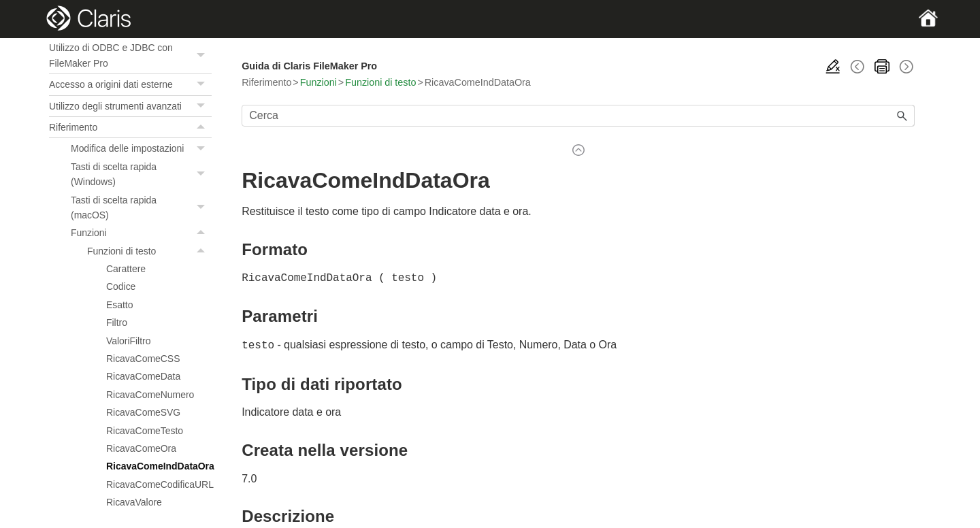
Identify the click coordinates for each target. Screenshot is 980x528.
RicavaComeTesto (145, 431)
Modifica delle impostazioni (141, 148)
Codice (121, 286)
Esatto (119, 305)
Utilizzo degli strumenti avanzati (130, 106)
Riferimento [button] (130, 127)
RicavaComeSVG (143, 412)
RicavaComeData (143, 376)
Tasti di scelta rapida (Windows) (141, 175)
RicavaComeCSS (143, 359)
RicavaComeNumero (150, 395)
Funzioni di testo (149, 251)
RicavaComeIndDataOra (159, 466)
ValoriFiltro (128, 341)
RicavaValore (134, 502)
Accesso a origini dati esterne (130, 84)
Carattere (126, 269)
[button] (202, 55)
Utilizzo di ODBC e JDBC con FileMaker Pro (130, 55)
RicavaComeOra (141, 448)
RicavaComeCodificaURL (159, 484)
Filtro (117, 323)
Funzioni (141, 233)
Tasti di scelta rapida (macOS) (141, 208)
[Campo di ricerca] (578, 116)
